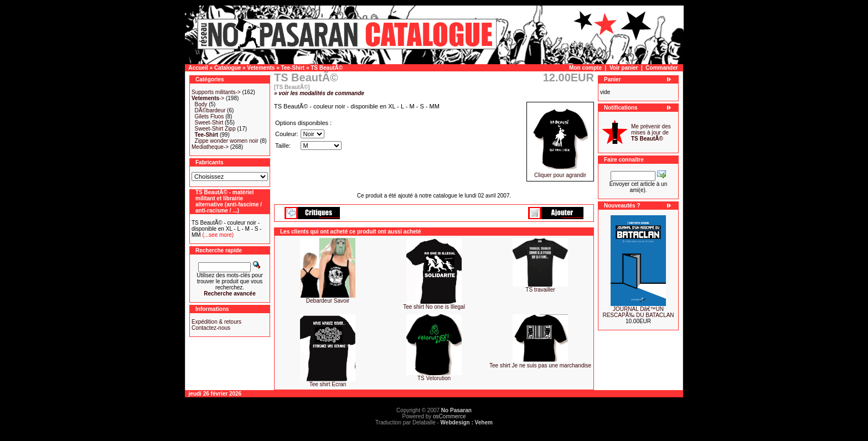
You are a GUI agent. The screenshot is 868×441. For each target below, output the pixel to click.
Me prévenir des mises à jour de (651, 133)
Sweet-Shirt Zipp (215, 129)
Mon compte (585, 68)
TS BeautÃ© (327, 68)
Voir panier (624, 68)
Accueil (198, 68)
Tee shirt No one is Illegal (434, 307)
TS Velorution (434, 378)
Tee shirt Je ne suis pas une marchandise (540, 365)
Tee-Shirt (293, 68)
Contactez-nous (211, 328)
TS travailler (540, 290)
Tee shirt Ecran (328, 384)
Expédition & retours (216, 322)
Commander (662, 68)
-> (208, 98)
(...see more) (217, 235)
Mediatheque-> (210, 147)
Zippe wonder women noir (227, 141)
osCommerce (449, 416)
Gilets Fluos (210, 116)
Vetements (261, 68)
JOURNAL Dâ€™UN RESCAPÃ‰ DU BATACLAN (638, 312)
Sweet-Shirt (209, 123)
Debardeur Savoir (328, 301)
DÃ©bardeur (210, 110)
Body (201, 104)
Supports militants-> (216, 92)
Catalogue (228, 68)
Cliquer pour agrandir (560, 173)
